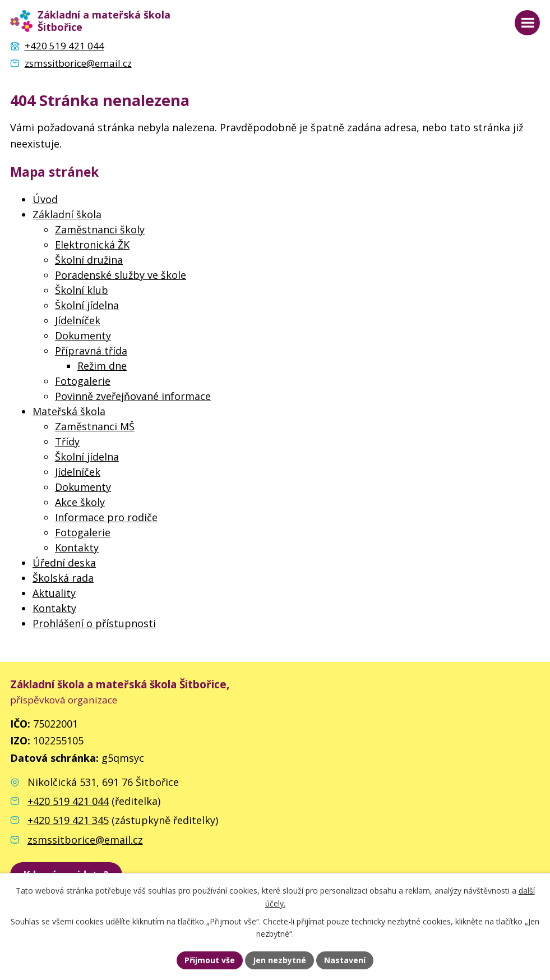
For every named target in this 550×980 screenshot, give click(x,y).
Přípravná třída (91, 351)
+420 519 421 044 (68, 801)
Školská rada (63, 578)
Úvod (45, 199)
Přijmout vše (210, 960)
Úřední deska (64, 563)
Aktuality (54, 593)
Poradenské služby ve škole (121, 275)
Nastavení (345, 960)
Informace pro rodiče (106, 517)
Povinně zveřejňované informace (133, 396)
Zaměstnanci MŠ (95, 426)
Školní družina (89, 260)
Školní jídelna (87, 305)
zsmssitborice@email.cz (85, 840)
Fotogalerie (83, 381)
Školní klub (82, 290)
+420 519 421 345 (68, 820)
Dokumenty (83, 335)
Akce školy (80, 502)
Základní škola (67, 214)
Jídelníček (78, 320)
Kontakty (77, 547)
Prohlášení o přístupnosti (94, 623)
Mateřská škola (69, 411)
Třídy (67, 441)
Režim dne (102, 366)
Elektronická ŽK (92, 245)
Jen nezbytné (279, 960)
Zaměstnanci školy (100, 229)
